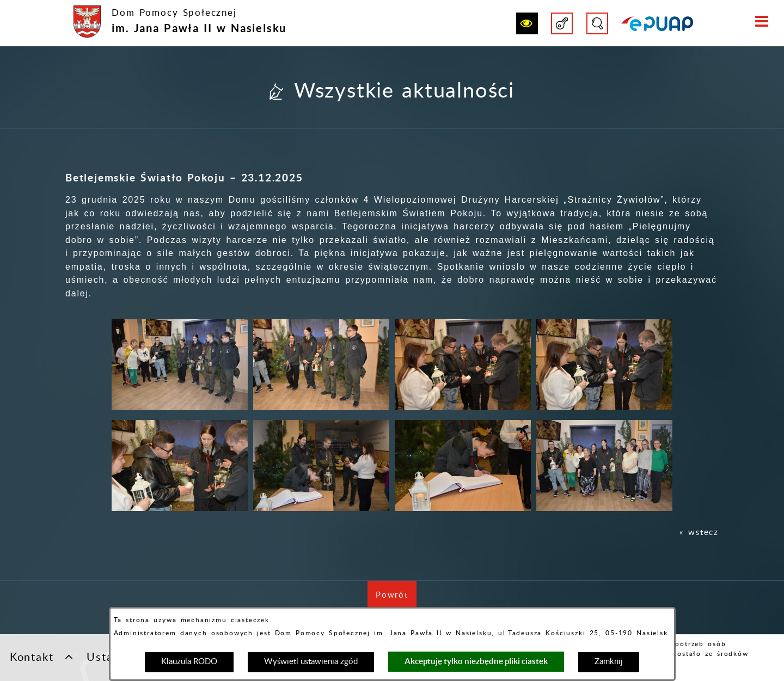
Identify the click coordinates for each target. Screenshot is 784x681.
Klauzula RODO (189, 662)
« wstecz (699, 533)
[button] (527, 23)
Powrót (396, 601)
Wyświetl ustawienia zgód (311, 662)
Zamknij (609, 662)
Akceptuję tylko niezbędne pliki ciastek (476, 661)
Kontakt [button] (42, 656)
